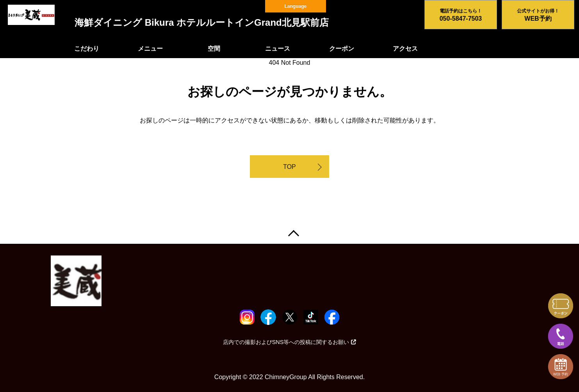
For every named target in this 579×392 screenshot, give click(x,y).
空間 (214, 49)
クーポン (342, 49)
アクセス (405, 49)
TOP (289, 167)
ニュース (278, 49)
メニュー (150, 49)
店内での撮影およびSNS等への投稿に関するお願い (290, 342)
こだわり (87, 49)
